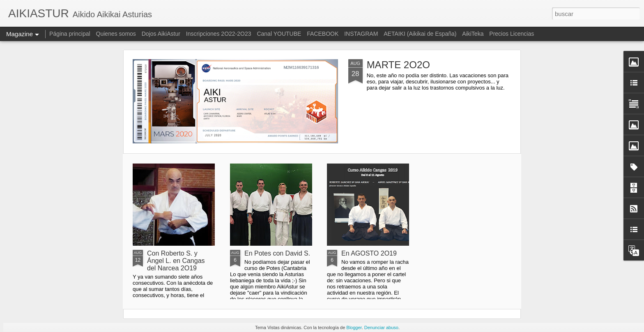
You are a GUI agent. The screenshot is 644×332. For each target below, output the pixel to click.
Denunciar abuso (381, 327)
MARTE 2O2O (398, 65)
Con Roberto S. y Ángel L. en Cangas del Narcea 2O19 (176, 261)
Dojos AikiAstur (161, 34)
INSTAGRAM (361, 34)
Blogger (354, 327)
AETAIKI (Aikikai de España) (420, 34)
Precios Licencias (512, 34)
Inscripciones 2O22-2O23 (219, 34)
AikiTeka (473, 34)
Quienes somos (117, 34)
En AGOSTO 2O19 (369, 253)
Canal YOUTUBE (279, 34)
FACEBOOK (323, 34)
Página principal (70, 34)
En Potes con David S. (277, 253)
